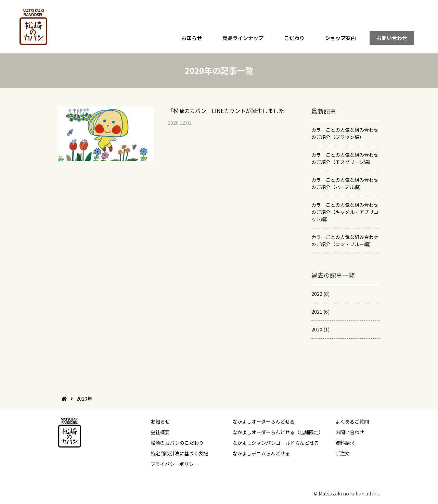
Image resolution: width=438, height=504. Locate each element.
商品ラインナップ (243, 38)
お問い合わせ (392, 38)
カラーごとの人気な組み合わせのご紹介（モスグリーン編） (345, 158)
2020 (317, 329)
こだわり (294, 38)
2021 (317, 312)
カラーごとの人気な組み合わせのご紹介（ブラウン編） (345, 133)
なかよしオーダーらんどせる (264, 421)
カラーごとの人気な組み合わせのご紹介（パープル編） (345, 183)
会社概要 (160, 432)
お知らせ (192, 38)
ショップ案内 (340, 38)
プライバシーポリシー (175, 464)
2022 (317, 294)
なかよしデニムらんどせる (261, 453)
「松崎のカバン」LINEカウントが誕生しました (226, 111)
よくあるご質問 (352, 421)
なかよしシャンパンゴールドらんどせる (276, 443)
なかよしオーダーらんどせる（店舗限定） (278, 432)
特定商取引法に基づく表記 (179, 453)
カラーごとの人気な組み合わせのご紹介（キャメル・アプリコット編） (345, 212)
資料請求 (345, 443)
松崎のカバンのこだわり (177, 443)
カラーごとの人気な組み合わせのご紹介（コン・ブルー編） (345, 241)
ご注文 (343, 453)
